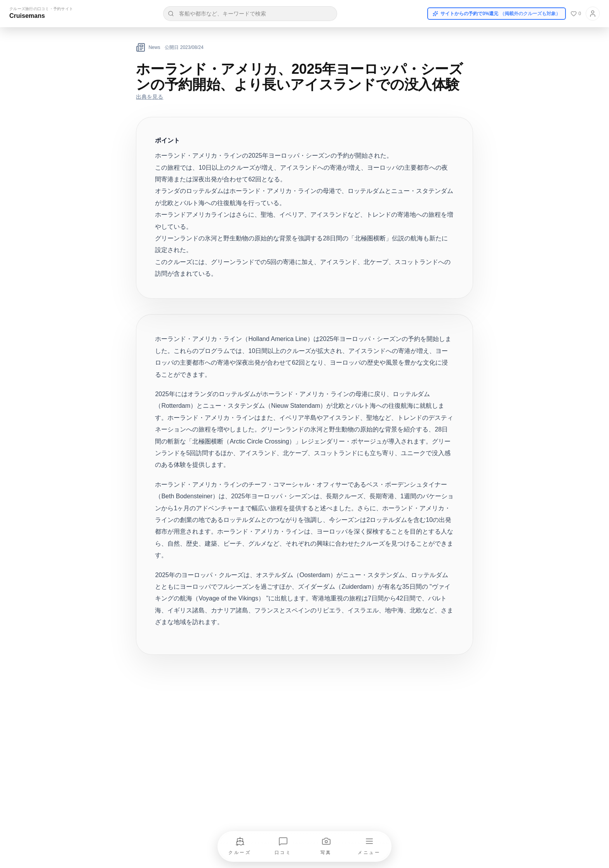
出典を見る (150, 97)
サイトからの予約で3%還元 (497, 14)
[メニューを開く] (369, 846)
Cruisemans (27, 16)
